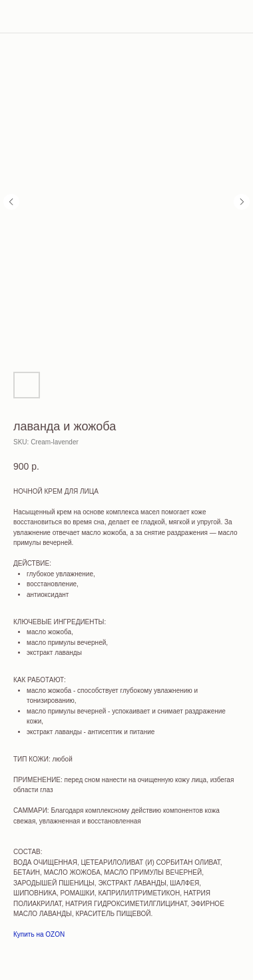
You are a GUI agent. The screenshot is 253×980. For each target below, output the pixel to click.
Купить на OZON (39, 934)
